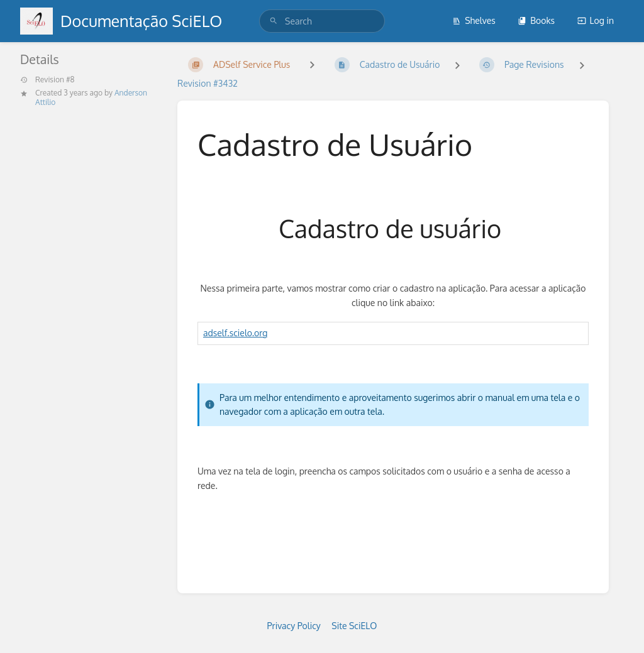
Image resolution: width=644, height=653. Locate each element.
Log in (596, 20)
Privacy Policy (294, 626)
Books (536, 20)
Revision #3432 (208, 83)
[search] (322, 21)
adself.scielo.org (235, 333)
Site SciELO (354, 626)
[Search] (274, 21)
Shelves (474, 20)
